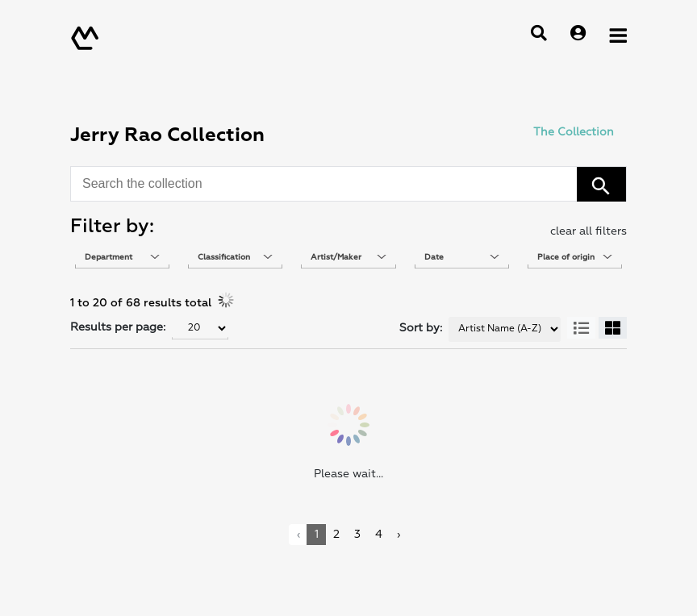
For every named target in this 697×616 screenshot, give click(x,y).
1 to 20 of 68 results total (141, 303)
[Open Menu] (618, 35)
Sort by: (421, 328)
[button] (601, 184)
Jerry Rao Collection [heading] (167, 135)
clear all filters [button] (588, 231)
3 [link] (357, 534)
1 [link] (317, 534)
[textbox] (122, 257)
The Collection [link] (574, 132)
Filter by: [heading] (112, 226)
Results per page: (118, 327)
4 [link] (379, 534)
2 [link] (336, 534)
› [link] (399, 534)
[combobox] (326, 184)
